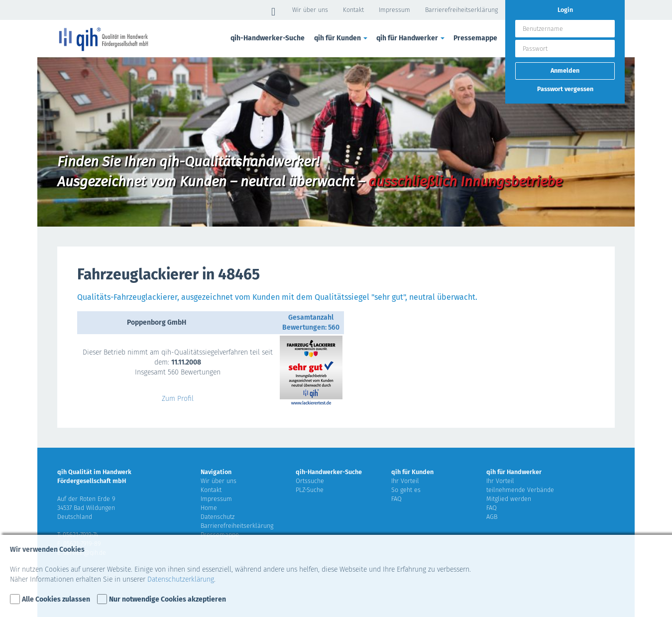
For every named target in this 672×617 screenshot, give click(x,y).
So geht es (406, 490)
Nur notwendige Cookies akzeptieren (168, 599)
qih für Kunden (341, 38)
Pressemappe (475, 38)
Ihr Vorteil (405, 481)
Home (209, 508)
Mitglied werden (509, 499)
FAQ (396, 499)
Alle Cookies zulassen (56, 599)
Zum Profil (178, 399)
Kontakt (353, 10)
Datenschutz (218, 517)
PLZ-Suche (310, 490)
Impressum (394, 10)
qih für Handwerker (411, 38)
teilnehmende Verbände (520, 490)
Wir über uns (310, 10)
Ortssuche (310, 481)
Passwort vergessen (565, 89)
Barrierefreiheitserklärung (461, 10)
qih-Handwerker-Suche (268, 38)
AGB (492, 517)
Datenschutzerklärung (181, 579)
